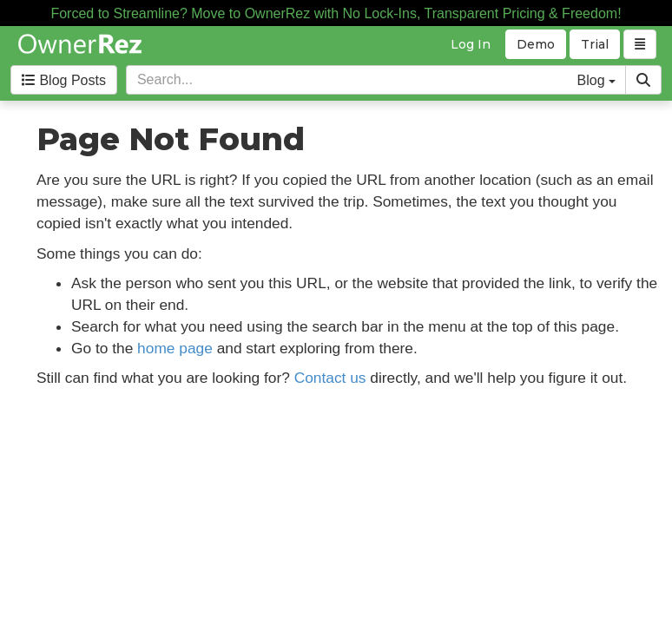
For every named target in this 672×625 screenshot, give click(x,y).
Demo (536, 44)
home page (175, 348)
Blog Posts (64, 80)
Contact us (330, 378)
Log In (471, 44)
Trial (595, 44)
